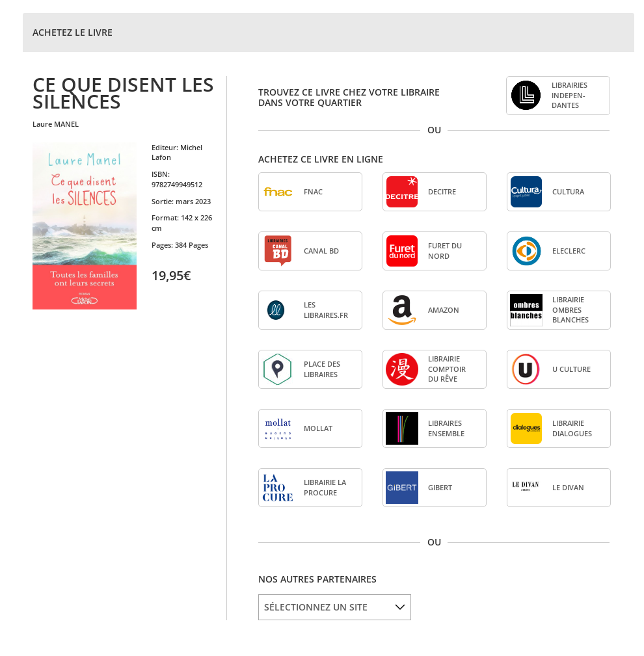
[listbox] (335, 607)
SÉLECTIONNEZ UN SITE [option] (316, 607)
